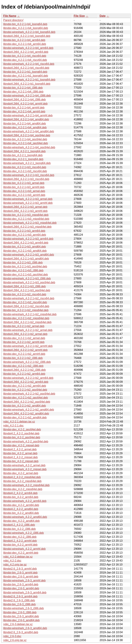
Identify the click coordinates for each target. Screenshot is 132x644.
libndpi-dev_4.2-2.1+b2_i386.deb (23, 366)
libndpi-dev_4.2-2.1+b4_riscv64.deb (25, 60)
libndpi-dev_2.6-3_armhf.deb (21, 577)
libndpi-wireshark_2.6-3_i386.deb (24, 608)
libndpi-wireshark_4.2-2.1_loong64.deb (27, 163)
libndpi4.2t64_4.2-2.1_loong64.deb (24, 151)
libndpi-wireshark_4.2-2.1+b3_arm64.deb (28, 239)
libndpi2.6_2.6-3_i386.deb (19, 600)
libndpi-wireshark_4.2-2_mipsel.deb (25, 469)
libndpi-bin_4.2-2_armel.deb (20, 453)
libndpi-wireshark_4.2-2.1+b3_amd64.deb (29, 255)
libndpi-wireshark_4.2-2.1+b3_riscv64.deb (29, 175)
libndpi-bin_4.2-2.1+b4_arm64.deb (24, 40)
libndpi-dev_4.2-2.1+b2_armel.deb (24, 338)
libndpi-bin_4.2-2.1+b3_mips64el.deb (26, 215)
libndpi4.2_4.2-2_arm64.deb (20, 493)
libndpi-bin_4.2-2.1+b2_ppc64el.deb (25, 390)
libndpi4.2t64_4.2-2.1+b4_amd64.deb (26, 119)
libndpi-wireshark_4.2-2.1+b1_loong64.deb (29, 80)
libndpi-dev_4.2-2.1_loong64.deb (23, 159)
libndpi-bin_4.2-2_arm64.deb (21, 497)
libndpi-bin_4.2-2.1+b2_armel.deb (24, 326)
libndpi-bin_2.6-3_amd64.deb (21, 616)
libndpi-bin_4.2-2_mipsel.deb (21, 461)
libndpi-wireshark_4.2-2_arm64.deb (25, 501)
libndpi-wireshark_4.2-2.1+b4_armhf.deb (28, 115)
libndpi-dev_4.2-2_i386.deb (20, 537)
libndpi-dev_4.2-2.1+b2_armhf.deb (24, 354)
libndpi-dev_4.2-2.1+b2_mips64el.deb (26, 318)
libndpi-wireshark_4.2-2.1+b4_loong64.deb (29, 32)
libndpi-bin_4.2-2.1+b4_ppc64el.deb (25, 139)
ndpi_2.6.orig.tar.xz (15, 640)
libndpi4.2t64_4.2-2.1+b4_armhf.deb (25, 104)
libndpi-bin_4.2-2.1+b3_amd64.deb (25, 247)
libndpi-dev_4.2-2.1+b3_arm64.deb (25, 235)
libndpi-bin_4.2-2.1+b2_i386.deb (23, 358)
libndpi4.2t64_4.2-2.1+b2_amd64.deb (26, 414)
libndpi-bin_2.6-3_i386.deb (20, 604)
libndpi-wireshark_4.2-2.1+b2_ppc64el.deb (29, 394)
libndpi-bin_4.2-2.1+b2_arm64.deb (24, 374)
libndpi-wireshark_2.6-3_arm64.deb (25, 592)
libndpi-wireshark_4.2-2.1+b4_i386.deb (27, 96)
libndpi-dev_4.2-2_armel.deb (21, 473)
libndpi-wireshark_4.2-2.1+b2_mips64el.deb (30, 314)
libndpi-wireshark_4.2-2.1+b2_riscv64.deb (29, 298)
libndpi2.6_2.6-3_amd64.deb (21, 632)
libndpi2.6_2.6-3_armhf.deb (20, 569)
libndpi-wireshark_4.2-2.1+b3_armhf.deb (28, 203)
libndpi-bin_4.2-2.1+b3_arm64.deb (24, 231)
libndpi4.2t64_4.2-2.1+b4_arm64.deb (26, 52)
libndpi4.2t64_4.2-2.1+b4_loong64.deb (27, 36)
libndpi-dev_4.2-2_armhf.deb (21, 553)
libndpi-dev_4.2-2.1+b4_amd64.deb (25, 127)
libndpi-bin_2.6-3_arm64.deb (21, 584)
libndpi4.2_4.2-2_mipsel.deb (20, 457)
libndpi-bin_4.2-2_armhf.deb (20, 545)
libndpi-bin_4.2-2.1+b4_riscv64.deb (25, 56)
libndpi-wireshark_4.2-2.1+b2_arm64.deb (28, 378)
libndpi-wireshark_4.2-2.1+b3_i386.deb (27, 278)
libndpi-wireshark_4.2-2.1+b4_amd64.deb (29, 131)
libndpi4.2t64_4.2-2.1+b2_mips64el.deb (27, 322)
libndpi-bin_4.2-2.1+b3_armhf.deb (24, 187)
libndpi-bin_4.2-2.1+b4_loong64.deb (25, 24)
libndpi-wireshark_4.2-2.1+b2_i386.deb (27, 362)
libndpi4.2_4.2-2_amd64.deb (21, 509)
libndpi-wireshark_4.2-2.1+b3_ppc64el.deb (29, 282)
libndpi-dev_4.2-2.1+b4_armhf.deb (24, 112)
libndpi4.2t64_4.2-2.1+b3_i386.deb (24, 286)
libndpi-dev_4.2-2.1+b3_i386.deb (23, 270)
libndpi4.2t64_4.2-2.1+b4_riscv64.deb (26, 68)
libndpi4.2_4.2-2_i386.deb (19, 525)
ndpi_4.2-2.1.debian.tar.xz (19, 422)
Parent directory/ (13, 20)
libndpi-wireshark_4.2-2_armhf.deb (24, 549)
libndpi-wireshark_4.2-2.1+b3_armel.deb (28, 199)
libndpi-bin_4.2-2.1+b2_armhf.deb (24, 342)
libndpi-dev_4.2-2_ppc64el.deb (22, 429)
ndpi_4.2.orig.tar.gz (15, 565)
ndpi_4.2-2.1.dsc (13, 426)
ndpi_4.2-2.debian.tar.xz (18, 557)
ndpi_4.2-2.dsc (12, 561)
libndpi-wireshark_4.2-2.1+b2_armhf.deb (28, 346)
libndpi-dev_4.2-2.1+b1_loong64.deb (26, 76)
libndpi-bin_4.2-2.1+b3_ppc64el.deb (25, 266)
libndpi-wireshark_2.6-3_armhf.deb (24, 580)
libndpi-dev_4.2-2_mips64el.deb (23, 489)
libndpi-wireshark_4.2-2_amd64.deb (25, 517)
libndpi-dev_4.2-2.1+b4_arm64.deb (25, 44)
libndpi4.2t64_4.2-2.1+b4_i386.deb (24, 100)
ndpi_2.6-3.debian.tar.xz (18, 624)
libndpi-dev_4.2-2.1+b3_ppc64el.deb (26, 275)
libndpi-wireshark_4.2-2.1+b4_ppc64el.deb (29, 147)
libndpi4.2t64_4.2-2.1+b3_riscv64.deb (26, 179)
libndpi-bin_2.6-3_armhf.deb (20, 573)
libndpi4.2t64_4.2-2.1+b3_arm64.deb (26, 243)
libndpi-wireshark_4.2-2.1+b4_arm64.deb (28, 48)
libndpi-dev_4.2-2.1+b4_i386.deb (23, 92)
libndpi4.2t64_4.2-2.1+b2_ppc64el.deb (27, 402)
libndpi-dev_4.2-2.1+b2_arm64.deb (25, 386)
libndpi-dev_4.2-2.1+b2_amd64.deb (25, 417)
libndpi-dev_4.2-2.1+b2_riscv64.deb (25, 302)
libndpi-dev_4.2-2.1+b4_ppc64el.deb (26, 143)
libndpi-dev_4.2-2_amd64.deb (21, 521)
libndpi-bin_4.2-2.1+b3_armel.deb (24, 183)
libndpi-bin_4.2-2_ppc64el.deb (22, 437)
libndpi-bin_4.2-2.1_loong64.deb (23, 155)
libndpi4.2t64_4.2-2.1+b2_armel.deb (25, 334)
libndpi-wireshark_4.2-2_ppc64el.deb (26, 441)
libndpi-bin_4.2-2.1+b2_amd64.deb (25, 406)
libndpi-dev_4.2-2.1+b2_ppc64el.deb (26, 398)
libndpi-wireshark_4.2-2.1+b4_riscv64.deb (29, 64)
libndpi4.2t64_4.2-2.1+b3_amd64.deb (26, 259)
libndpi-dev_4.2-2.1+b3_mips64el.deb (26, 219)
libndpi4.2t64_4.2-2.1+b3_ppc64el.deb (27, 290)
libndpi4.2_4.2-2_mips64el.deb (22, 477)
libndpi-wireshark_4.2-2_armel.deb (24, 465)
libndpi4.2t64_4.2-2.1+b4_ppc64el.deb (27, 135)
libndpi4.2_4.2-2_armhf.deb (20, 541)
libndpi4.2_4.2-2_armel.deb (20, 449)
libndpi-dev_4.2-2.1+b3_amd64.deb (25, 251)
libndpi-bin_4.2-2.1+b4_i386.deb (23, 88)
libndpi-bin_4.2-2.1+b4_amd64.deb (25, 124)
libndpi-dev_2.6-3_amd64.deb (21, 620)
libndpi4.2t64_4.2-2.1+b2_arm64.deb (26, 382)
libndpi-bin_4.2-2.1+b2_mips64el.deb (26, 310)
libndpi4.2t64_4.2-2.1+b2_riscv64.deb (26, 306)
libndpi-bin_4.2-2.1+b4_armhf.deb (24, 108)
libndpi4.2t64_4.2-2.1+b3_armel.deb (25, 207)
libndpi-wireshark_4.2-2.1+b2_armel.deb (28, 330)
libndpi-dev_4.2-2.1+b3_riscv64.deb (25, 171)
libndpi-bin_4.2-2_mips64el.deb (22, 481)
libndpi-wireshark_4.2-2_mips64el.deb (26, 485)
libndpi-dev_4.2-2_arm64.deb (21, 505)
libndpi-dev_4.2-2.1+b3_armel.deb (24, 191)
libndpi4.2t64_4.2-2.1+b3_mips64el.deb (27, 227)
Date (103, 16)
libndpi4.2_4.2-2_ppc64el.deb (21, 433)
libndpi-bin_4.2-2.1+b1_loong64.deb (25, 72)
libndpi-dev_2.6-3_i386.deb (20, 612)
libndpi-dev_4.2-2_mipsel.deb (21, 445)
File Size (79, 16)
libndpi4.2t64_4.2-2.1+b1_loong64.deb (27, 84)
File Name (10, 16)
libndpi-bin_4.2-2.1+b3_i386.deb (23, 263)
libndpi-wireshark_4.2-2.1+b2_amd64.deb (29, 410)
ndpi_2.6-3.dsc (12, 636)
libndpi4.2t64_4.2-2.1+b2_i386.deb (24, 370)
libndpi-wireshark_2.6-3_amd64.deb (25, 628)
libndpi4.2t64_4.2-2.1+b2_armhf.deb (25, 350)
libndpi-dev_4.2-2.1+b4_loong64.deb (26, 28)
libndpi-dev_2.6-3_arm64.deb (21, 588)
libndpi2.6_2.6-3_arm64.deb (20, 596)
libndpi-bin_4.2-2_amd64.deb (21, 513)
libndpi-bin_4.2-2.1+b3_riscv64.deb (25, 167)
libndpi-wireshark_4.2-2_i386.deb (24, 533)
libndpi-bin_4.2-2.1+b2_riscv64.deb (25, 294)
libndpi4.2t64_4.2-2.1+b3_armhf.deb (25, 211)
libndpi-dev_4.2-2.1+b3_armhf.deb (24, 195)
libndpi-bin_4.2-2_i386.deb (20, 529)
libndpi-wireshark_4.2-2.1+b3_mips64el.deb (30, 223)
